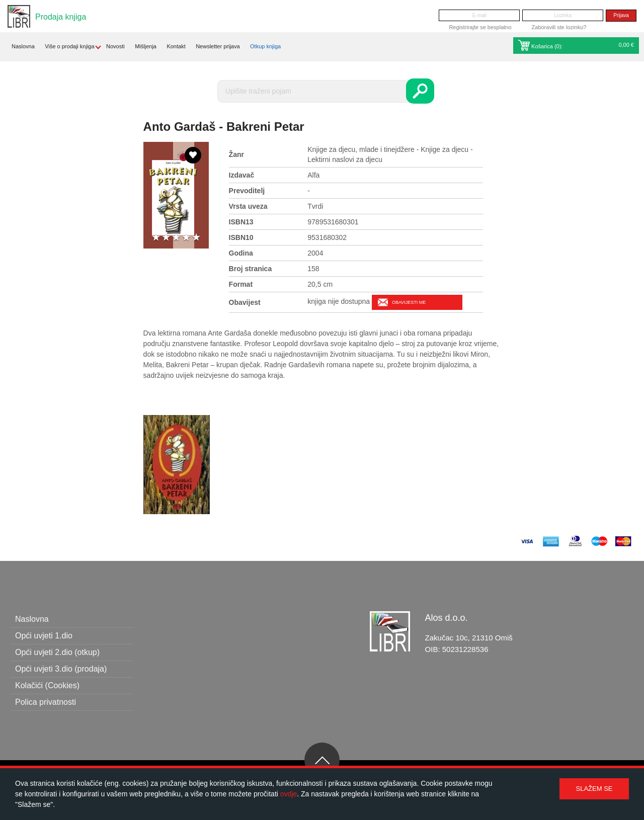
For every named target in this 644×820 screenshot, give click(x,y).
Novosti (115, 46)
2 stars (166, 238)
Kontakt (176, 46)
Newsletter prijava (218, 46)
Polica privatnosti (46, 702)
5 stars (196, 238)
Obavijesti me (409, 302)
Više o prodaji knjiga (69, 46)
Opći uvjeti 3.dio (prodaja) (61, 669)
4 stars (186, 238)
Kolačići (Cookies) (47, 685)
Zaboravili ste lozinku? (559, 27)
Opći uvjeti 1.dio (44, 636)
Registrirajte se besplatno (480, 27)
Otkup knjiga (265, 46)
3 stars (176, 238)
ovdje (289, 794)
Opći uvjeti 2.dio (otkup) (57, 652)
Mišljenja (146, 46)
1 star (156, 238)
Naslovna (23, 46)
